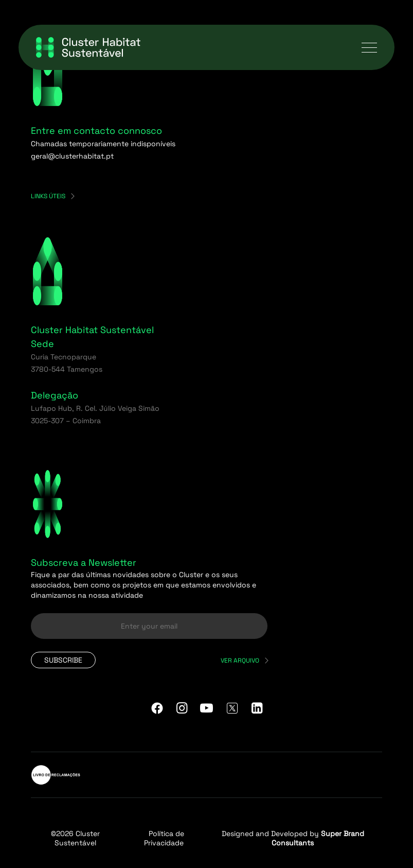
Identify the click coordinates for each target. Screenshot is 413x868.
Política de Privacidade (164, 838)
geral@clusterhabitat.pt (72, 156)
